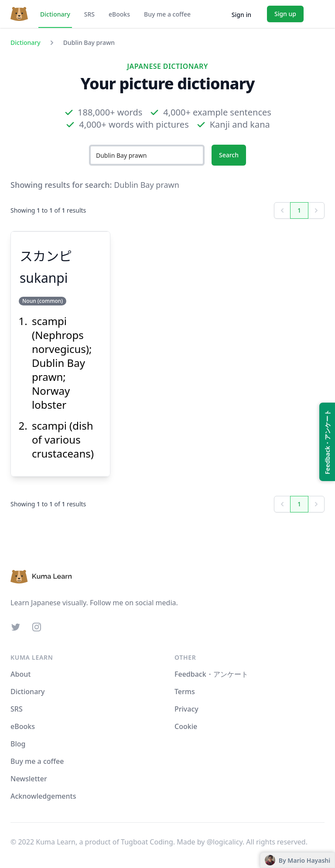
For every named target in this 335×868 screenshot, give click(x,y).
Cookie (186, 726)
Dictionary (55, 14)
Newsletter (29, 779)
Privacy (186, 709)
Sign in (241, 15)
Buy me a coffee (167, 14)
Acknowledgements (43, 796)
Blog (18, 744)
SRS (89, 14)
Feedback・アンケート (211, 674)
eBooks (119, 14)
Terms (185, 692)
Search (229, 155)
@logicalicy (225, 842)
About (21, 674)
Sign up (285, 14)
